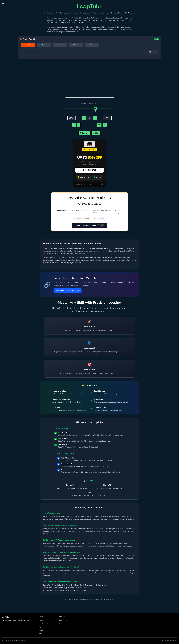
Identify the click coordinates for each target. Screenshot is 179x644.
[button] (3, 3)
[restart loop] (84, 118)
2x (105, 125)
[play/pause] (89, 118)
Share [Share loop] (96, 133)
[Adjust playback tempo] (89, 108)
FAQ (40, 627)
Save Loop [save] (84, 133)
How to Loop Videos (45, 624)
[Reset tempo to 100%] (96, 103)
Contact (61, 624)
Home (41, 621)
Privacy (41, 633)
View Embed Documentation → (68, 291)
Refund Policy (63, 621)
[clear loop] (95, 118)
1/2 (99, 125)
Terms (41, 630)
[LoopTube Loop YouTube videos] (90, 6)
